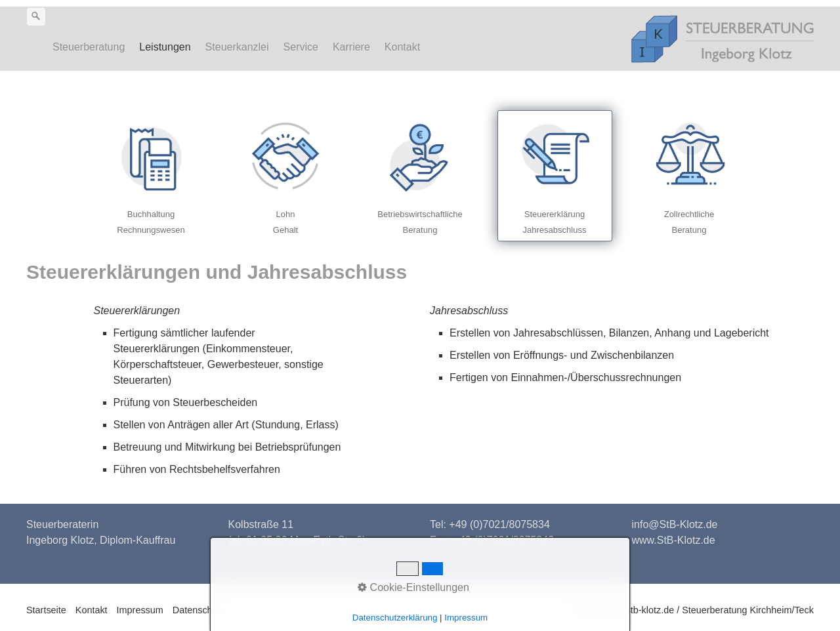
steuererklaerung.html (555, 176)
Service (301, 47)
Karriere (351, 47)
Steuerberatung (89, 47)
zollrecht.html (689, 176)
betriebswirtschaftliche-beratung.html (420, 176)
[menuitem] (93, 47)
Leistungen (165, 47)
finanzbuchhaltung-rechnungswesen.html (151, 176)
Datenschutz (199, 610)
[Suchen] (36, 16)
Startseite (46, 610)
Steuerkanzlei (237, 47)
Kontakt (402, 47)
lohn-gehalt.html (286, 176)
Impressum (140, 610)
